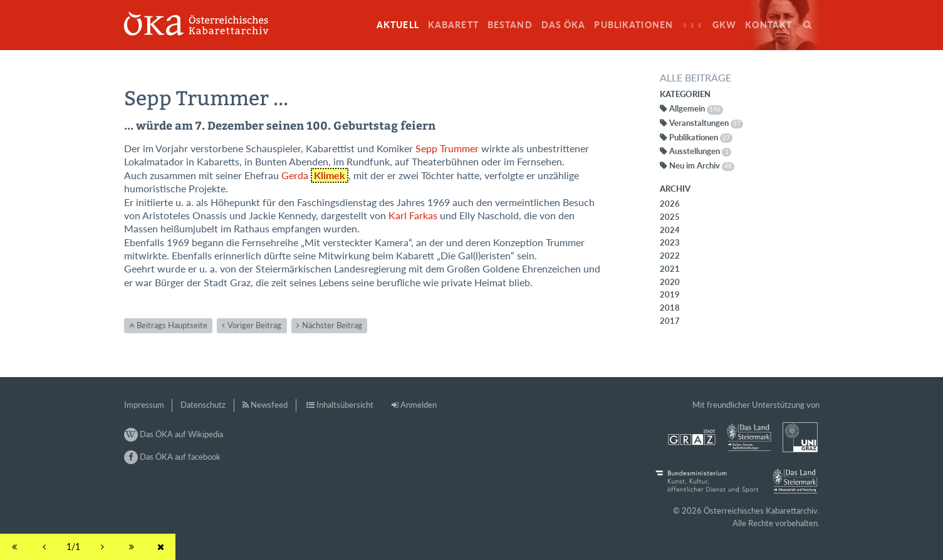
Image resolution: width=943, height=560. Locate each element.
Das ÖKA (564, 25)
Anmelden (419, 405)
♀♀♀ (693, 25)
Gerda (315, 175)
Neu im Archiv (702, 165)
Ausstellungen (701, 151)
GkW (724, 25)
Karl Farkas (413, 215)
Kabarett (453, 25)
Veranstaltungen (706, 123)
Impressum (144, 405)
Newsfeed (269, 405)
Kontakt (768, 25)
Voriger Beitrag (254, 325)
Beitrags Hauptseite (172, 325)
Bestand (510, 25)
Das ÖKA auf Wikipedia (174, 434)
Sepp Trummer (447, 148)
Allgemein (696, 108)
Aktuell (398, 25)
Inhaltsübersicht (345, 405)
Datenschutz (203, 405)
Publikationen (633, 25)
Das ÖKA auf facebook (172, 457)
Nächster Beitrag (332, 325)
